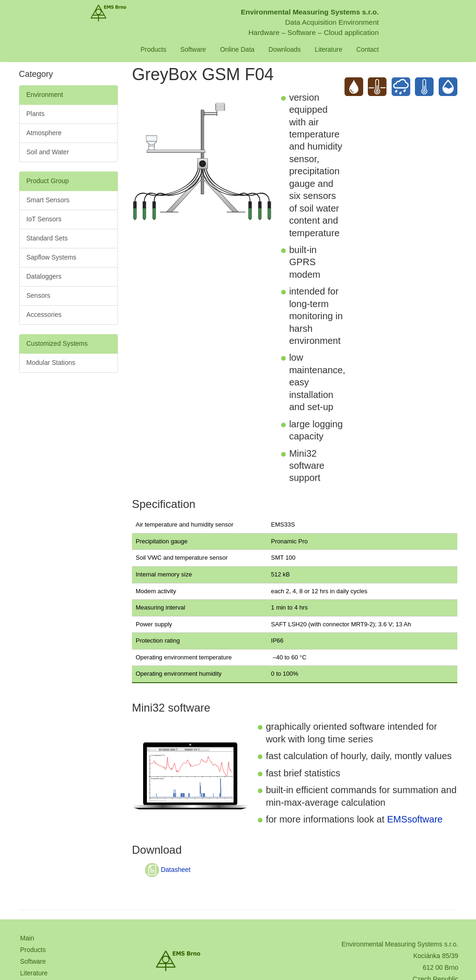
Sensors (38, 295)
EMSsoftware (415, 819)
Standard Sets (47, 238)
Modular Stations (51, 363)
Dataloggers (44, 276)
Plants (36, 114)
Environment (45, 95)
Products (185, 49)
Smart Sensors (48, 200)
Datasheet (168, 870)
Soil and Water (48, 152)
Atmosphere (44, 133)
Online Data (269, 49)
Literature (361, 49)
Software (225, 49)
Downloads (316, 49)
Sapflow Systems (52, 257)
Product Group (48, 181)
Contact (400, 49)
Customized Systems (57, 343)
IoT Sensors (44, 219)
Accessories (44, 315)
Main (27, 938)
